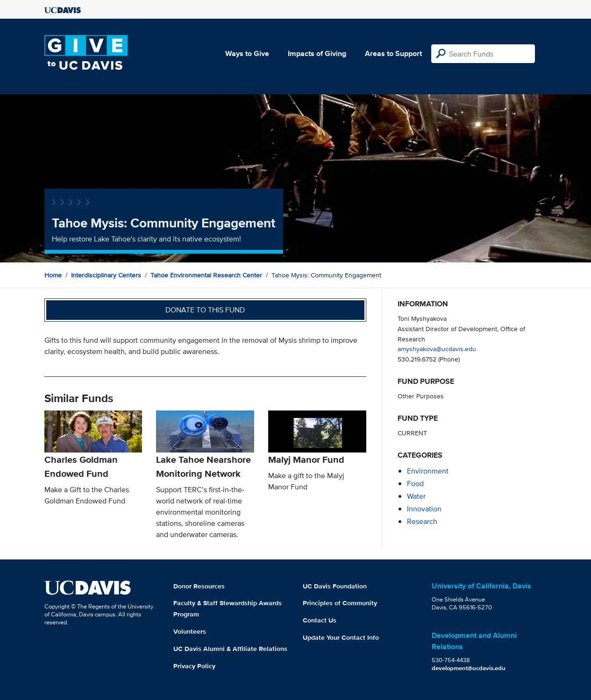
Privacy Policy (194, 666)
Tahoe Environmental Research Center (206, 275)
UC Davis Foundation (335, 586)
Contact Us (320, 620)
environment (428, 471)
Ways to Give (247, 53)
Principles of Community (340, 603)
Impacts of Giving (317, 53)
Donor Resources (199, 586)
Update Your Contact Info (341, 637)
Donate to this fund (205, 310)
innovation (424, 509)
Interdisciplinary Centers (106, 275)
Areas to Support (393, 53)
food (415, 484)
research (422, 521)
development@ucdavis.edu (469, 668)
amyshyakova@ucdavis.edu (437, 349)
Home (53, 275)
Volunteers (190, 631)
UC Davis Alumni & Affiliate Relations (230, 649)
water (416, 496)
